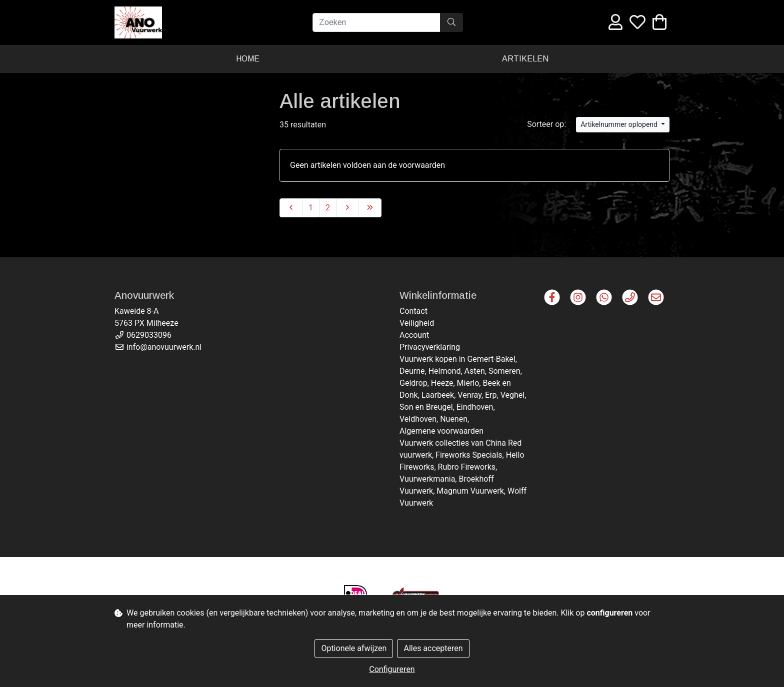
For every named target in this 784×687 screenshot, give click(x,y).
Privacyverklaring (430, 347)
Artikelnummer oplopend (620, 124)
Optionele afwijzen (354, 648)
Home (248, 59)
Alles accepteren (433, 648)
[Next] (347, 208)
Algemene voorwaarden (441, 431)
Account (414, 335)
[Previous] (291, 208)
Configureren (392, 669)
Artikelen (525, 59)
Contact (413, 311)
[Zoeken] (376, 22)
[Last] (370, 208)
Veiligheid (417, 323)
